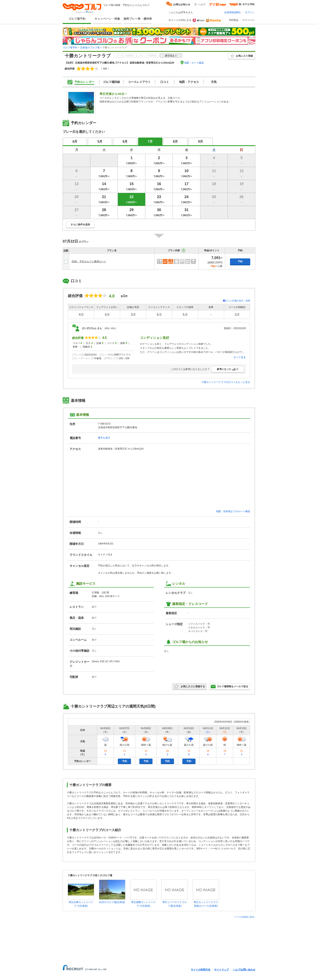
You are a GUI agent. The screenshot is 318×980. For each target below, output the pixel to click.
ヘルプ (202, 4)
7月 (150, 141)
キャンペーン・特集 (107, 19)
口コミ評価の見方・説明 (238, 301)
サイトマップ (221, 970)
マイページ (248, 20)
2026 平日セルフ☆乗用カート (89, 261)
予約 (240, 261)
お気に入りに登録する (189, 686)
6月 (125, 141)
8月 (176, 141)
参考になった (228, 369)
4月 (75, 141)
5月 (100, 141)
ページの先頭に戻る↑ (245, 917)
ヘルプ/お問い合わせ (244, 970)
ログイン (250, 12)
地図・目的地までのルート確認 (233, 511)
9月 (201, 141)
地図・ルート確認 (194, 63)
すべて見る (240, 357)
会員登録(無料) (232, 12)
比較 (66, 250)
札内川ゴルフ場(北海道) (112, 902)
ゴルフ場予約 (77, 19)
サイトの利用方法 (201, 970)
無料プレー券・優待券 (138, 19)
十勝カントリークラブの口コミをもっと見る (226, 382)
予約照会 (234, 20)
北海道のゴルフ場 (90, 48)
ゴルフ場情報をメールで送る (229, 686)
